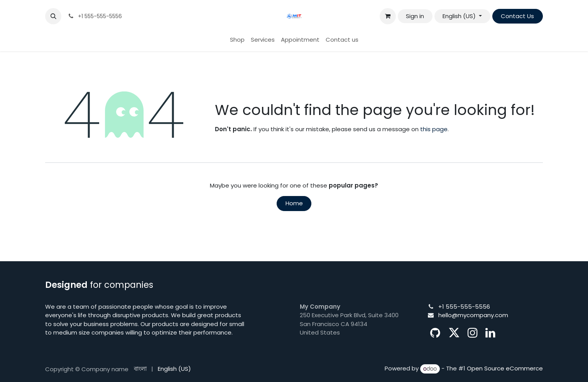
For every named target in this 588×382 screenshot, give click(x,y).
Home (294, 203)
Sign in (415, 16)
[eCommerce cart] (388, 16)
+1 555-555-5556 (464, 307)
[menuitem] (237, 40)
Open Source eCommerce (505, 369)
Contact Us (517, 16)
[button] (53, 16)
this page (434, 129)
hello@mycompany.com (473, 315)
